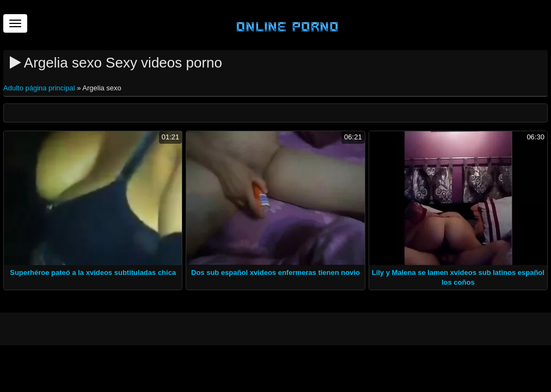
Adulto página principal (40, 88)
